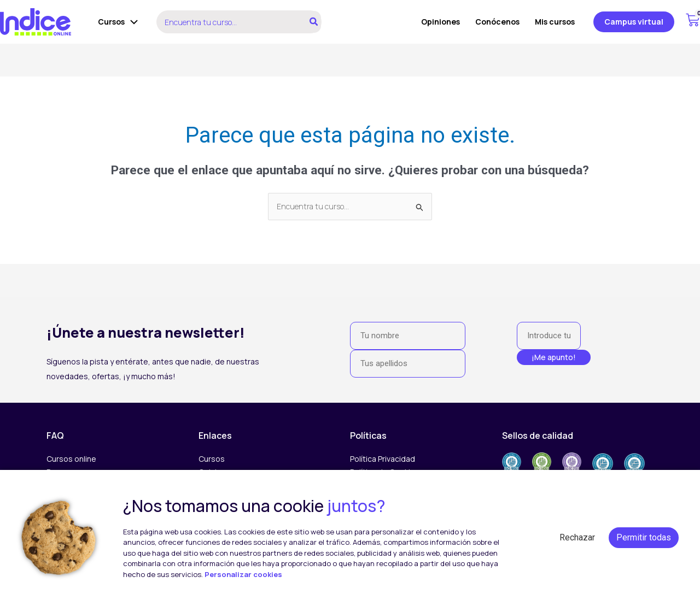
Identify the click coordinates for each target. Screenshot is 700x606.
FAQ (55, 436)
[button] (634, 22)
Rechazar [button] (577, 537)
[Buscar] (314, 22)
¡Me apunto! (554, 357)
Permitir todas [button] (644, 537)
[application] (131, 22)
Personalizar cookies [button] (243, 575)
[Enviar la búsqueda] (420, 207)
